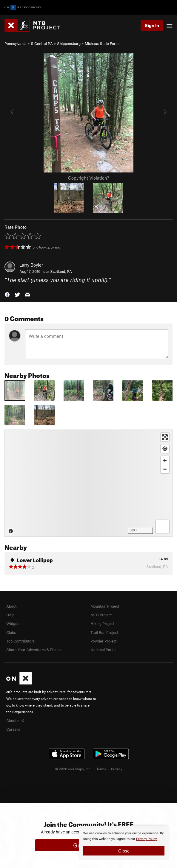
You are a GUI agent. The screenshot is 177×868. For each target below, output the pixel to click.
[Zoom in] (165, 460)
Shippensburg (69, 43)
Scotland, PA (61, 271)
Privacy (117, 769)
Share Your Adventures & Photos (34, 650)
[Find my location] (165, 449)
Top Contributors (20, 641)
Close (124, 851)
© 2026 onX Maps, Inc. (73, 769)
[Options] (163, 527)
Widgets (13, 623)
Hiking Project (102, 623)
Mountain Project (105, 606)
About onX (15, 721)
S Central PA (42, 43)
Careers (13, 729)
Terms (101, 769)
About (11, 606)
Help (10, 615)
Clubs (11, 632)
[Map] (88, 483)
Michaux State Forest (103, 43)
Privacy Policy (146, 839)
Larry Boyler (31, 265)
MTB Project (101, 615)
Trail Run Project (104, 632)
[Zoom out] (165, 469)
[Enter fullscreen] (165, 437)
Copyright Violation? (88, 178)
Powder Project (103, 641)
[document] (124, 843)
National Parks (103, 650)
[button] (7, 294)
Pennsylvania (16, 43)
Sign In (152, 25)
